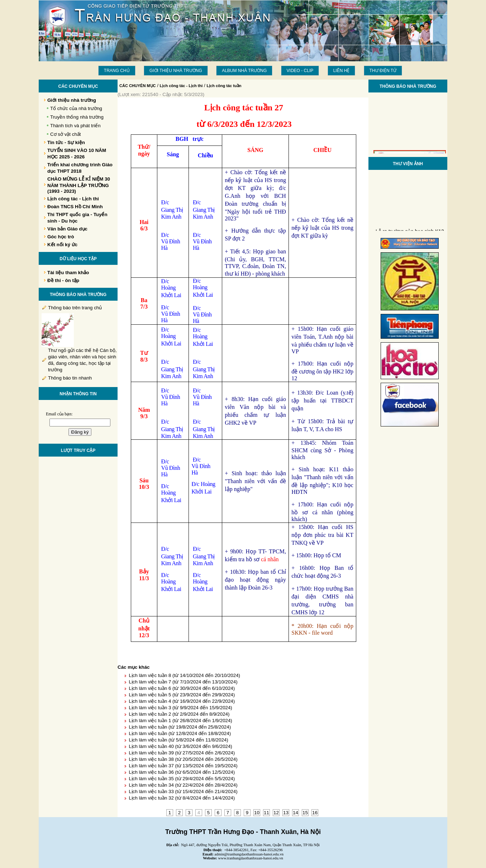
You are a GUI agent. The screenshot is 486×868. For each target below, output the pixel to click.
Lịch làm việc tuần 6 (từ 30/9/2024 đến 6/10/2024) (182, 688)
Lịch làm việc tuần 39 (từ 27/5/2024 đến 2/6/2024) (182, 753)
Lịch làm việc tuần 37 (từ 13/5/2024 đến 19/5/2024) (183, 766)
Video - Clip (300, 71)
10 (257, 813)
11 (266, 813)
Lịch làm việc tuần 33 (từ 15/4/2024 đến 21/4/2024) (183, 791)
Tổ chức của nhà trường (76, 108)
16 (315, 813)
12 (276, 813)
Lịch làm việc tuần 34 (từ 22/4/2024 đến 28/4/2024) (183, 785)
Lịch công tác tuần (224, 86)
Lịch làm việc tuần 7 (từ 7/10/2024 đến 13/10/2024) (183, 682)
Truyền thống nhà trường (77, 117)
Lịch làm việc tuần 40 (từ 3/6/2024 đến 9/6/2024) (180, 746)
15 (305, 813)
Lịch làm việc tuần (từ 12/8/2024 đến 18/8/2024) (180, 733)
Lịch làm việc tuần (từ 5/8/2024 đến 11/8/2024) (178, 740)
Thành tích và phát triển (75, 126)
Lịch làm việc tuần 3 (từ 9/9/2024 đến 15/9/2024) (180, 708)
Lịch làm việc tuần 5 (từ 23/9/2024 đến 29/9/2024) (182, 695)
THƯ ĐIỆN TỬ (383, 71)
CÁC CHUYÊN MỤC (138, 86)
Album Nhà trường (244, 71)
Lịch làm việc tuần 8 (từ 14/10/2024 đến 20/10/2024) (184, 675)
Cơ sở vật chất (66, 134)
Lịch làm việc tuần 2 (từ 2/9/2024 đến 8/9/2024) (179, 714)
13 (286, 813)
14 (296, 813)
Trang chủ (117, 71)
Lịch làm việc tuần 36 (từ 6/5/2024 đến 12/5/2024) (182, 772)
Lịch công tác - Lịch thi (181, 86)
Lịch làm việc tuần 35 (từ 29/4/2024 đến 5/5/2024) (182, 779)
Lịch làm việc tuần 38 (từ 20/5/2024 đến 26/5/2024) (183, 759)
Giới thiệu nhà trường (176, 71)
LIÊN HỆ (342, 71)
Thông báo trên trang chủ (75, 308)
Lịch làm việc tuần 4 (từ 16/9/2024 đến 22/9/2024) (182, 701)
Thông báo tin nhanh (70, 378)
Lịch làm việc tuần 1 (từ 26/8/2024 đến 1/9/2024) (180, 721)
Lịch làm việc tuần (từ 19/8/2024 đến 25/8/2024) (180, 727)
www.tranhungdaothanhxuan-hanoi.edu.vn (251, 858)
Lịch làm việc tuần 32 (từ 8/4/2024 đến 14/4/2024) (182, 798)
